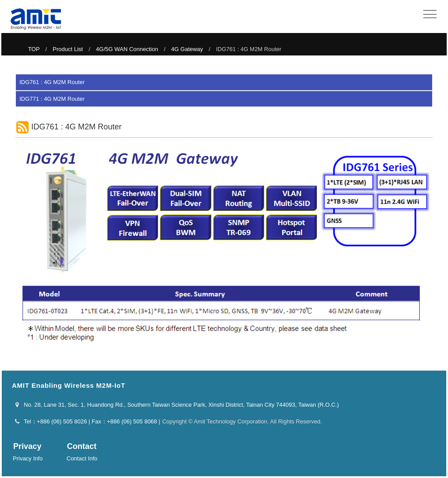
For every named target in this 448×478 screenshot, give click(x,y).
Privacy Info (28, 458)
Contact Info (82, 458)
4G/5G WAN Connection (127, 49)
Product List (68, 49)
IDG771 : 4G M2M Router (52, 99)
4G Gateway (187, 49)
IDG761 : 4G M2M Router (52, 82)
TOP (34, 49)
